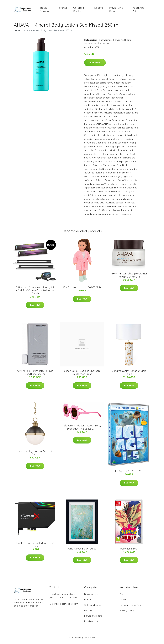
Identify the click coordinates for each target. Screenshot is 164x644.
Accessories (91, 44)
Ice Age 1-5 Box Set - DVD (129, 473)
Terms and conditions (130, 606)
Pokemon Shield (129, 550)
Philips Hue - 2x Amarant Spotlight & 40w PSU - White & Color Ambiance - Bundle (35, 292)
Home (17, 32)
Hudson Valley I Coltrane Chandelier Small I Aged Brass (82, 374)
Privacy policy (127, 612)
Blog (122, 596)
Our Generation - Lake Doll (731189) (82, 289)
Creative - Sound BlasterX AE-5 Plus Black (35, 546)
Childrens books (79, 10)
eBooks (99, 8)
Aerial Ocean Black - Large (82, 550)
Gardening (103, 44)
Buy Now (95, 64)
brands (63, 8)
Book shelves (45, 10)
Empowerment (105, 41)
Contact (124, 601)
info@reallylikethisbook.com (64, 605)
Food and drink (138, 10)
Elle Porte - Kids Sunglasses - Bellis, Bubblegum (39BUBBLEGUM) (82, 429)
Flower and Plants (116, 10)
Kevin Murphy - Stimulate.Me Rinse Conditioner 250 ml (35, 374)
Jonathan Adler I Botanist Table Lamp (129, 374)
